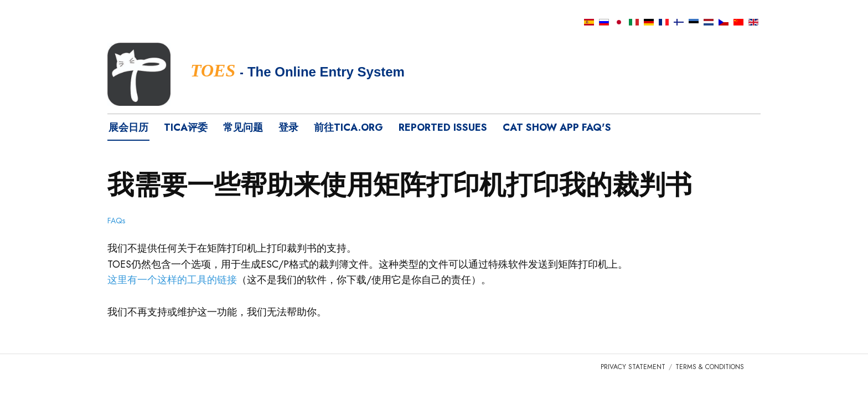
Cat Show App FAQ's (557, 127)
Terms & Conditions (710, 367)
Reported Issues (443, 127)
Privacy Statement (633, 367)
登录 (288, 127)
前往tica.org (348, 127)
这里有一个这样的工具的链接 (172, 280)
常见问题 (243, 127)
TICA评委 (186, 127)
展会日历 (128, 127)
